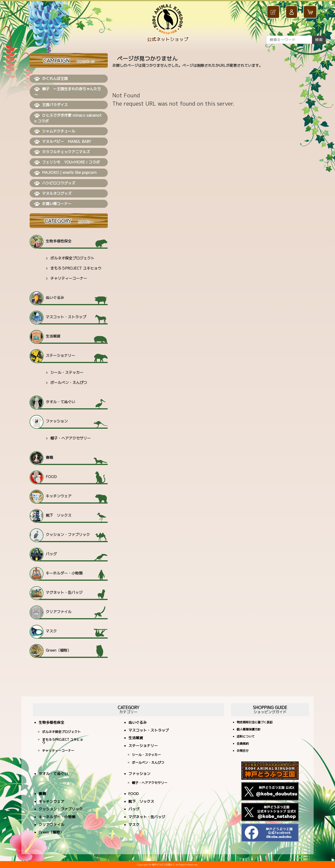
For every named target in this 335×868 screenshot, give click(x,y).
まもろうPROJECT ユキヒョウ (76, 268)
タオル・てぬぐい (60, 402)
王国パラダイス (51, 105)
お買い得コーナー (53, 204)
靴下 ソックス (59, 515)
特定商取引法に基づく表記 (255, 723)
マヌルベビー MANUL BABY (63, 142)
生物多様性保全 (59, 241)
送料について (246, 737)
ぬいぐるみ (55, 298)
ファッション (57, 421)
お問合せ (243, 751)
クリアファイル (59, 612)
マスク (51, 631)
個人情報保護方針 (249, 730)
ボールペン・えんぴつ (69, 383)
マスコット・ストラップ (66, 317)
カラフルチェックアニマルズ (62, 152)
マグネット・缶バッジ (64, 592)
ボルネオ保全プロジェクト (72, 258)
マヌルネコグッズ (53, 194)
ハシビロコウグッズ (55, 183)
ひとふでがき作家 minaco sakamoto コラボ (68, 118)
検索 (319, 40)
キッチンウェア (59, 496)
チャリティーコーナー (69, 278)
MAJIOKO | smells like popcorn (65, 173)
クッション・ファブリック (68, 535)
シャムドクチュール (55, 131)
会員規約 (243, 744)
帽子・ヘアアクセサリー (71, 438)
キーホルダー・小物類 (64, 573)
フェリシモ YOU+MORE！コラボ (67, 162)
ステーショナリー (60, 355)
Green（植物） (58, 650)
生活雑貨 (53, 336)
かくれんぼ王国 (51, 79)
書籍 (49, 457)
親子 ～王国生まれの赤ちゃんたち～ (68, 92)
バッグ (51, 554)
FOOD (51, 477)
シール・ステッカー (67, 372)
